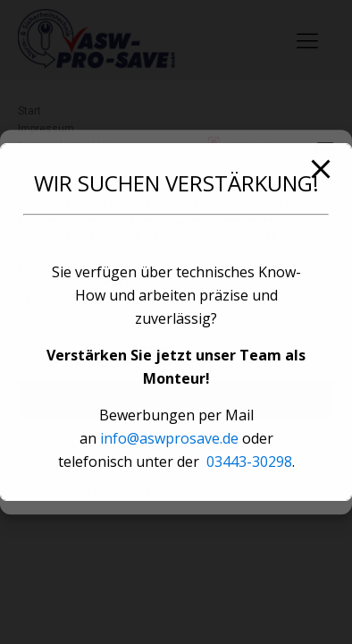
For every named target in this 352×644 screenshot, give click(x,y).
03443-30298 (249, 462)
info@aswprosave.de (169, 438)
